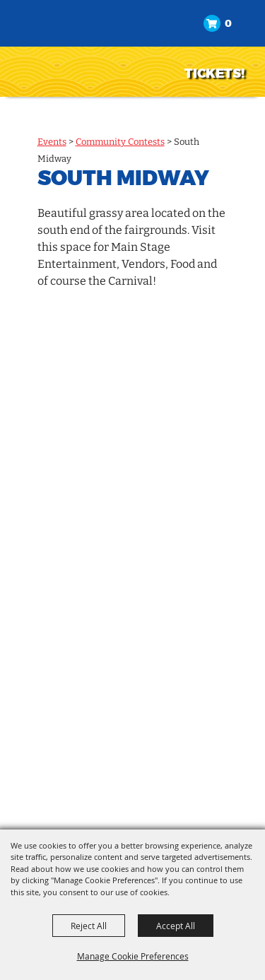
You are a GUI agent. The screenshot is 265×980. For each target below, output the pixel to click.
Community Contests (120, 142)
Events (52, 142)
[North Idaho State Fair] (82, 47)
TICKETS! (214, 73)
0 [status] (228, 24)
